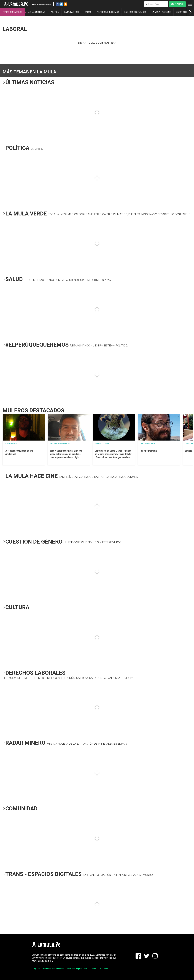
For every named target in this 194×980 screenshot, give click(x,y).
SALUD (88, 12)
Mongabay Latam (102, 444)
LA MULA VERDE (72, 12)
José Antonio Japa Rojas (60, 444)
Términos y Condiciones (53, 969)
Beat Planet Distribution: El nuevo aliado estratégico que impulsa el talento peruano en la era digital (66, 454)
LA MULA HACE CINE (161, 12)
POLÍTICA (55, 12)
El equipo (36, 969)
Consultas (103, 969)
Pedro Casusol (11, 444)
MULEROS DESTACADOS (135, 12)
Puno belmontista (148, 451)
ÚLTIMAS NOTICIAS (36, 12)
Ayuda (93, 969)
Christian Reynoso (148, 444)
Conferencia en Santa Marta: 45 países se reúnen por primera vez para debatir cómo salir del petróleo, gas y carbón (113, 454)
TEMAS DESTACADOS (12, 12)
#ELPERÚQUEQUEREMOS (108, 12)
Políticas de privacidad (77, 969)
